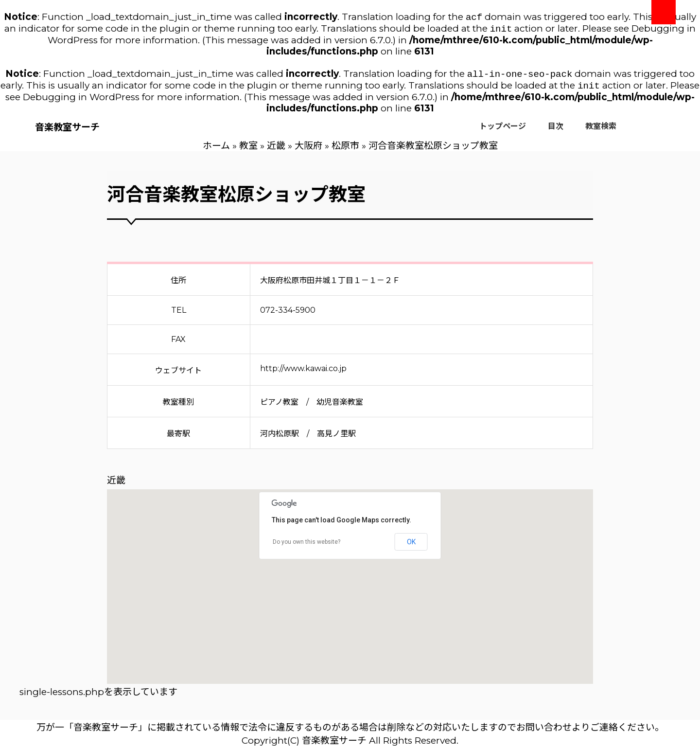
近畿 (276, 150)
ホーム (216, 150)
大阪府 (308, 150)
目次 (556, 130)
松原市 (345, 150)
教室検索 (601, 130)
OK (411, 546)
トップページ (503, 130)
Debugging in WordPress (81, 101)
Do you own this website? (306, 546)
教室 (248, 150)
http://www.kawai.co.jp (303, 372)
